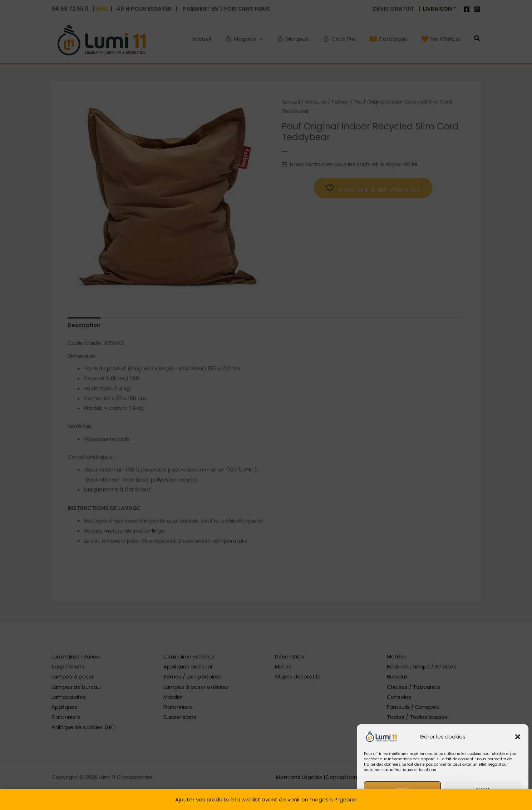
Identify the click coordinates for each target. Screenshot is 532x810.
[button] (518, 737)
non (483, 789)
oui (402, 789)
